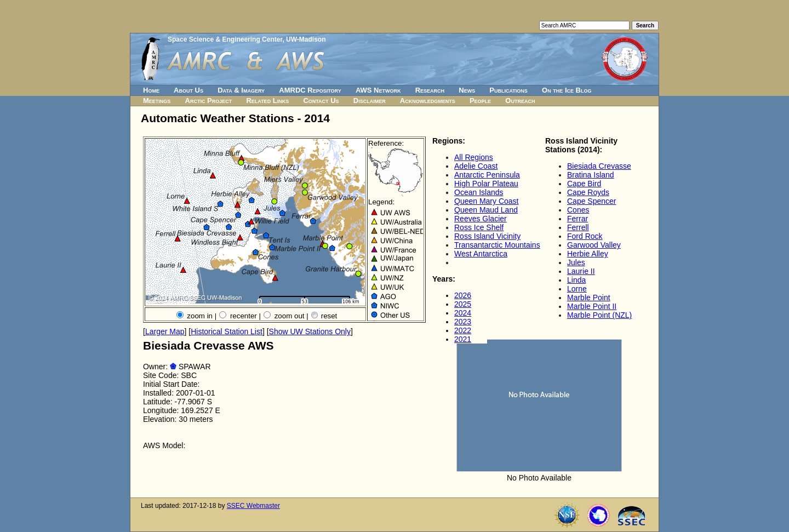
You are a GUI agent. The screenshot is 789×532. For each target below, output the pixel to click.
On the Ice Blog (567, 90)
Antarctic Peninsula (487, 175)
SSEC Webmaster (253, 506)
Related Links (267, 101)
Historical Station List (227, 331)
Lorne (577, 289)
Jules (576, 262)
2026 (463, 295)
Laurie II (581, 271)
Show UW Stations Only (310, 331)
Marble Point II (592, 306)
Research (430, 90)
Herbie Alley (588, 254)
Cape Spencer (592, 201)
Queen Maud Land (486, 210)
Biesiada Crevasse (599, 166)
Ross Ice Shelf (479, 227)
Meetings (157, 101)
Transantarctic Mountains (497, 245)
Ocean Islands (479, 192)
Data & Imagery (241, 90)
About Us (188, 90)
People (480, 101)
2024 (463, 313)
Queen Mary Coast (487, 201)
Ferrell (578, 227)
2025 (463, 304)
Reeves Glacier (481, 219)
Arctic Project (209, 101)
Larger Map (165, 331)
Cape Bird (584, 184)
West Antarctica (481, 254)
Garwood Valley (594, 245)
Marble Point (589, 298)
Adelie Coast (476, 166)
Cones (578, 210)
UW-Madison (306, 39)
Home (151, 90)
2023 (463, 322)
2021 (463, 339)
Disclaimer (370, 101)
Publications (508, 90)
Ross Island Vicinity (487, 236)
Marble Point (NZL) (599, 315)
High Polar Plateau (486, 184)
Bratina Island (591, 175)
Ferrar (578, 219)
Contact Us (321, 101)
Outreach (520, 101)
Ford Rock (585, 236)
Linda (576, 280)
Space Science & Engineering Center (225, 39)
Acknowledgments (428, 101)
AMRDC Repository (310, 90)
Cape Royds (588, 192)
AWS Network (378, 90)
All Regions (474, 157)
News (467, 90)
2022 (463, 330)
